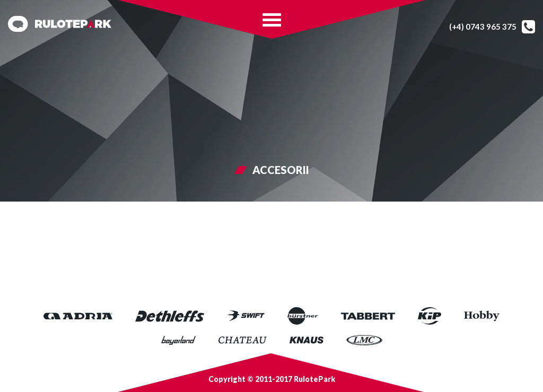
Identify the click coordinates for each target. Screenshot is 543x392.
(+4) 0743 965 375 (483, 27)
